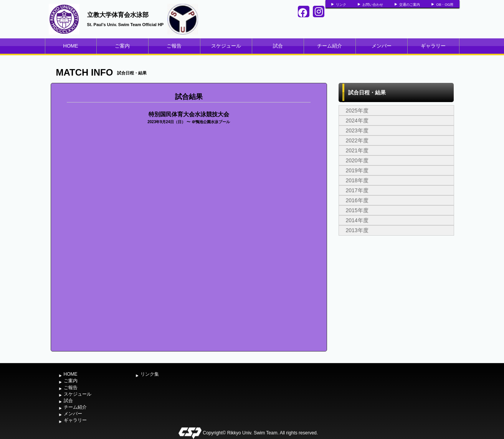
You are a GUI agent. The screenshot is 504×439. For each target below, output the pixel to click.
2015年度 (357, 210)
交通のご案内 (410, 5)
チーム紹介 (330, 46)
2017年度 (357, 190)
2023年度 (357, 130)
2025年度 (357, 111)
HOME (71, 46)
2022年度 (357, 140)
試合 (278, 46)
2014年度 (357, 220)
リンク (341, 5)
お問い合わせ (373, 5)
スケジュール (226, 46)
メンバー (382, 46)
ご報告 (174, 46)
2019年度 (357, 170)
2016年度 (357, 200)
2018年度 (357, 180)
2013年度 (357, 230)
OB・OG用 (445, 5)
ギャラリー (433, 46)
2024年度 (357, 120)
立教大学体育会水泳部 (118, 15)
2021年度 (357, 150)
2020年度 (357, 160)
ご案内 (122, 46)
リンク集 (150, 374)
